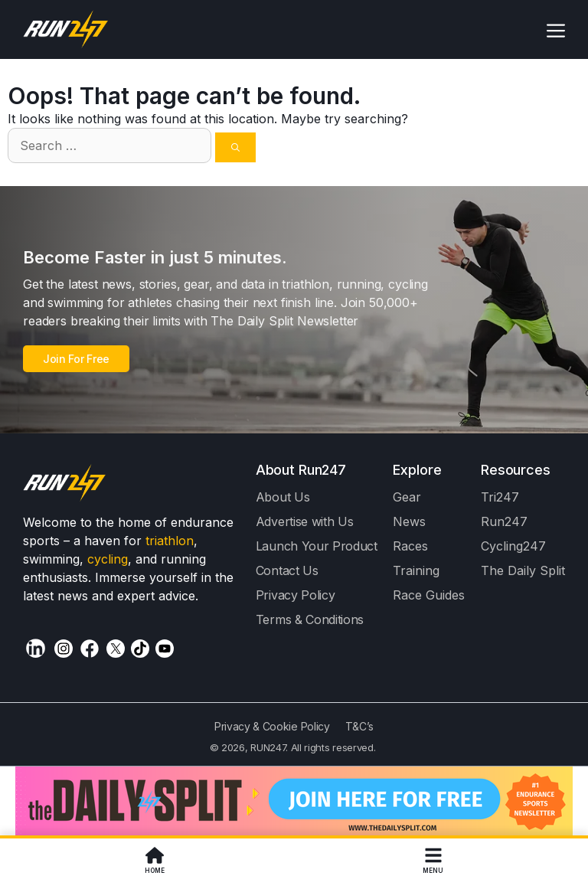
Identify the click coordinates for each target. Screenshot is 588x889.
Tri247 (500, 497)
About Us (283, 497)
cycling (108, 559)
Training (416, 570)
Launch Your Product (317, 546)
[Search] (235, 147)
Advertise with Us (305, 521)
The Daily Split (523, 570)
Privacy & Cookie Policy (272, 726)
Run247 (504, 521)
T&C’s (359, 726)
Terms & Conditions (310, 619)
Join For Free (76, 359)
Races (410, 546)
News (409, 521)
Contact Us (287, 570)
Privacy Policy (296, 595)
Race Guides (429, 595)
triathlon (170, 541)
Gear (407, 497)
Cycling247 (513, 546)
